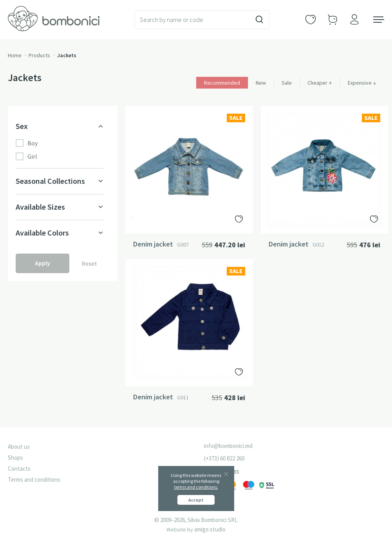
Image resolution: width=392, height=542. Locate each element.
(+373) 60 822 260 (224, 458)
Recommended (222, 83)
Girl (26, 156)
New (261, 83)
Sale (287, 83)
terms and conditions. (196, 487)
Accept (196, 500)
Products (39, 55)
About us (19, 447)
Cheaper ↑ (320, 83)
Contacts (19, 469)
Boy (27, 143)
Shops (15, 458)
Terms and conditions (34, 479)
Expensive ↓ (362, 83)
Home (15, 55)
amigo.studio (210, 529)
